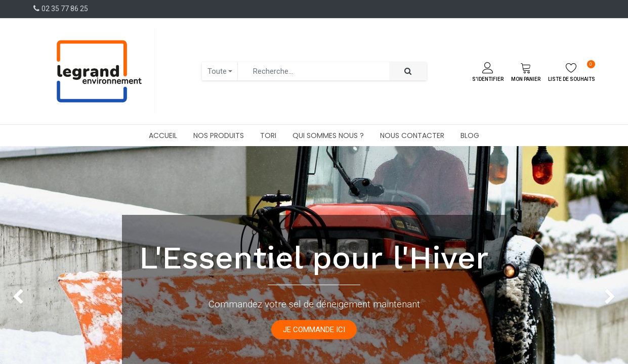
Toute (217, 71)
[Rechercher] (408, 72)
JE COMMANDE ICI (314, 330)
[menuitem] (163, 135)
